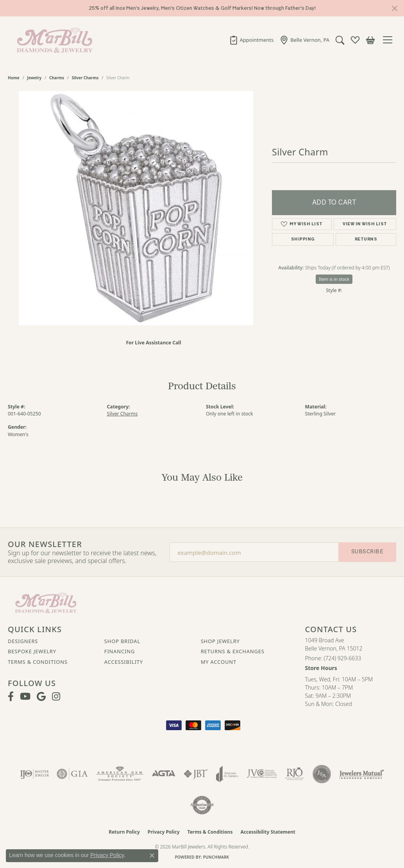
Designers (23, 641)
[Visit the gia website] (72, 774)
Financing (120, 651)
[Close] (394, 8)
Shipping (303, 239)
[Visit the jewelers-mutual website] (362, 774)
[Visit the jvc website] (262, 774)
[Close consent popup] (152, 856)
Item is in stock (334, 279)
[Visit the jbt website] (196, 774)
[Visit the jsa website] (322, 774)
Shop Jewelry (220, 641)
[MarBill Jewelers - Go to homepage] (46, 602)
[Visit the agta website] (164, 774)
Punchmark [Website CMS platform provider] (216, 857)
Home (14, 78)
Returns (366, 239)
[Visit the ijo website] (35, 774)
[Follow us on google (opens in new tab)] (41, 697)
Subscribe (367, 552)
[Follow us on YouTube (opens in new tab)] (25, 697)
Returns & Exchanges (233, 651)
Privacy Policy (164, 832)
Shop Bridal (122, 641)
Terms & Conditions (38, 662)
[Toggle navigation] (390, 40)
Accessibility (124, 662)
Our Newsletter (45, 544)
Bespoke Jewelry (32, 651)
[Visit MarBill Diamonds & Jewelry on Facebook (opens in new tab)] (11, 697)
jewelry (34, 78)
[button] (340, 40)
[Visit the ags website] (120, 774)
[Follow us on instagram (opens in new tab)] (56, 697)
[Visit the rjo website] (295, 774)
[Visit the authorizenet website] (202, 805)
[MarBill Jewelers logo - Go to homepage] (53, 40)
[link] (251, 40)
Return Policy (124, 832)
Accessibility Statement (268, 832)
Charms (57, 78)
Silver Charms (85, 78)
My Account (219, 662)
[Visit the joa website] (227, 774)
